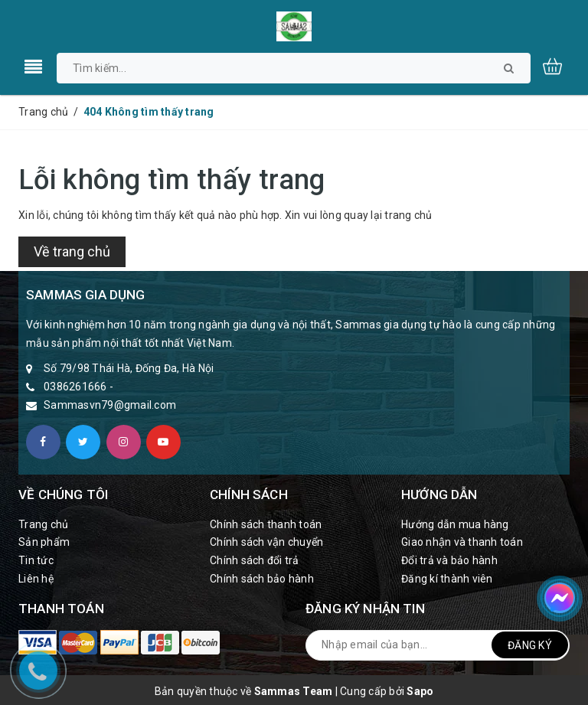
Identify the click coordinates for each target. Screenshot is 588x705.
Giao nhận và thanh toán (462, 542)
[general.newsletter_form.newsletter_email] (438, 645)
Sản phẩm (44, 542)
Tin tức (36, 560)
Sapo (420, 691)
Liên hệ (36, 579)
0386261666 (75, 387)
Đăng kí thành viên (447, 579)
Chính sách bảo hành (262, 579)
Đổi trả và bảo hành (449, 560)
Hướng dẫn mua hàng (455, 524)
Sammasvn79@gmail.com (110, 405)
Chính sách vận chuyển (266, 542)
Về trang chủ (72, 251)
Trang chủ (43, 524)
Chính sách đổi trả (255, 560)
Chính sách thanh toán (266, 524)
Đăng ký (530, 645)
